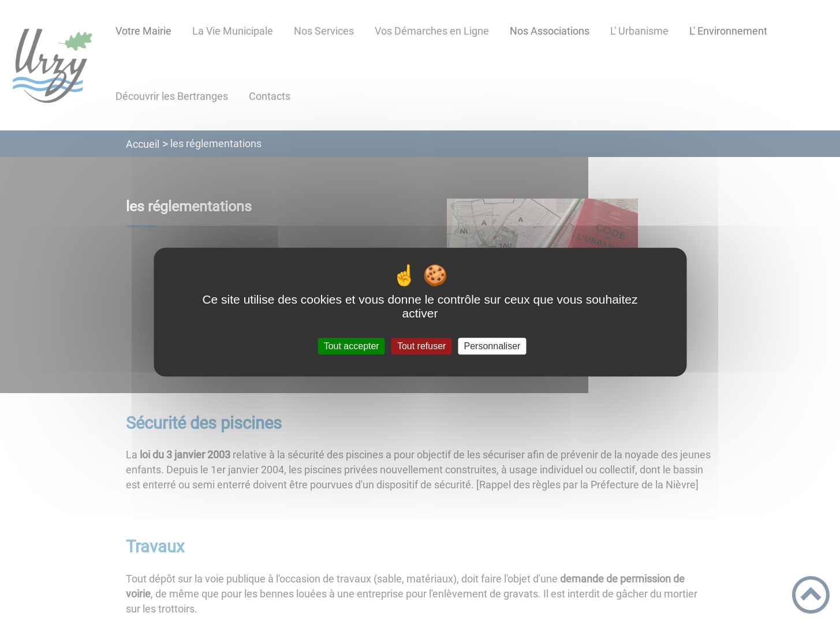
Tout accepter (352, 346)
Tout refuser (421, 346)
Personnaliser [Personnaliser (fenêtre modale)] (492, 346)
